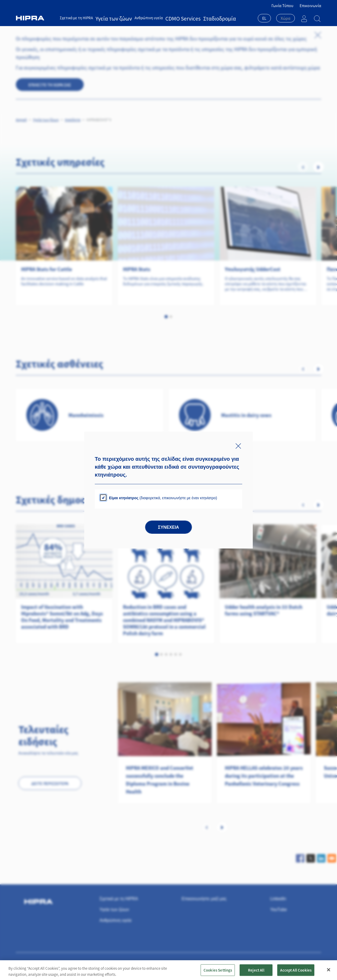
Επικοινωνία (310, 6)
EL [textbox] (264, 18)
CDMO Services (167, 18)
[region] (168, 970)
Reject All (256, 970)
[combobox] (264, 19)
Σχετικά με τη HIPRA (76, 18)
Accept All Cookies (296, 970)
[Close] (329, 970)
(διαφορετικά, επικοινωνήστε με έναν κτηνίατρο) (163, 498)
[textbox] (286, 18)
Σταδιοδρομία (193, 18)
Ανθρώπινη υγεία (138, 18)
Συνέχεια (168, 527)
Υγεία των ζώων (108, 18)
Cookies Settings (218, 970)
